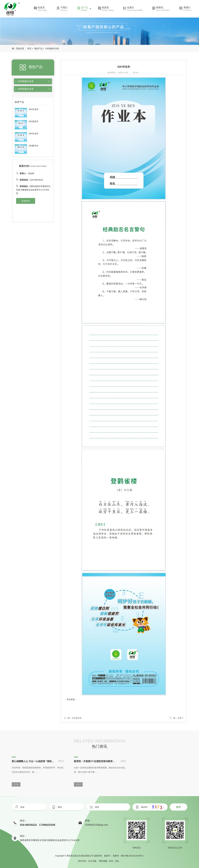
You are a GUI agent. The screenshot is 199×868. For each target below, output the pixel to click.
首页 (29, 49)
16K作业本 (33, 134)
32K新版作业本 (52, 49)
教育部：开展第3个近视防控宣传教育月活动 (95, 761)
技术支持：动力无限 (87, 861)
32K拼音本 (33, 121)
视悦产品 (38, 49)
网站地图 (103, 861)
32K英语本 (77, 718)
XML (117, 861)
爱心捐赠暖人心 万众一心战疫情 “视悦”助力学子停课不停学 (33, 761)
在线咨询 (26, 201)
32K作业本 (33, 109)
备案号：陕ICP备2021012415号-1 (128, 856)
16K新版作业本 (26, 89)
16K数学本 (33, 146)
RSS (111, 861)
